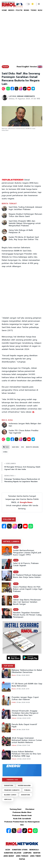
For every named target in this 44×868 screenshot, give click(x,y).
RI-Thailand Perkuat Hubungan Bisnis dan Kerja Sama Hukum (27, 576)
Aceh (8, 850)
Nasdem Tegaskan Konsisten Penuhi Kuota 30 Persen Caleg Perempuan (27, 615)
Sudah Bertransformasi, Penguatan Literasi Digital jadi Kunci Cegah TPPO (27, 553)
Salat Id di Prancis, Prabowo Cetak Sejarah (26, 564)
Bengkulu (34, 850)
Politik (5, 67)
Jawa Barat (9, 856)
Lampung (27, 853)
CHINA (5, 452)
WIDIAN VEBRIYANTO (26, 96)
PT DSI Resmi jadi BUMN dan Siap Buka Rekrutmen (27, 685)
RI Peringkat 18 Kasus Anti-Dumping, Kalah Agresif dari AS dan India (22, 468)
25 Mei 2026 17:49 (24, 745)
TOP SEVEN (8, 666)
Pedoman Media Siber (22, 812)
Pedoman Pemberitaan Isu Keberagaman (22, 822)
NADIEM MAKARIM (24, 785)
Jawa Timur (35, 856)
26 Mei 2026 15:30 (23, 730)
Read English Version (27, 67)
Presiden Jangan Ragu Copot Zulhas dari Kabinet (25, 698)
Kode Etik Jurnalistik (22, 819)
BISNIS (27, 10)
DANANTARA (9, 785)
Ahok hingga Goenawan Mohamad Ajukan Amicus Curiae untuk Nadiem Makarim (27, 740)
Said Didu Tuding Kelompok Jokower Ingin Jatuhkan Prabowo (25, 208)
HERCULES (8, 799)
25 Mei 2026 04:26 (23, 702)
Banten (37, 853)
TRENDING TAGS (12, 780)
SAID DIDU (15, 447)
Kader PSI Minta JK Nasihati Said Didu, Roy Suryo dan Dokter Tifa (24, 238)
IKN (23, 447)
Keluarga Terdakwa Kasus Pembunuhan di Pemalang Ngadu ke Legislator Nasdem (22, 480)
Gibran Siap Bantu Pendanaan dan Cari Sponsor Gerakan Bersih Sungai (27, 602)
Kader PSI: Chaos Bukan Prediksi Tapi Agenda (24, 432)
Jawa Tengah (22, 856)
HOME (4, 10)
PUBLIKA (27, 790)
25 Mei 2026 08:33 (23, 675)
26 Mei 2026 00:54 (24, 759)
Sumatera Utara (20, 850)
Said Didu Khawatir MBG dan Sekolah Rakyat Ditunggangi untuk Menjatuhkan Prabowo (25, 223)
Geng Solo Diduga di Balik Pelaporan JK (21, 231)
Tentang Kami (15, 809)
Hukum (14, 718)
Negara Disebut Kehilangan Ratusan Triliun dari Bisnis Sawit (25, 215)
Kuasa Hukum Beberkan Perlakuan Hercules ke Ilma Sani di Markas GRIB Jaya (26, 754)
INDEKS (11, 10)
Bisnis (14, 675)
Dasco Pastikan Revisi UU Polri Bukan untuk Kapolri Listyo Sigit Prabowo (28, 589)
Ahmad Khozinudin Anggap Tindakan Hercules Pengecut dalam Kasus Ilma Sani (25, 713)
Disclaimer (30, 809)
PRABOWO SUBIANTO (12, 790)
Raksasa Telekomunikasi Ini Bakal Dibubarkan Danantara (27, 671)
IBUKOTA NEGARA (32, 447)
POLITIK (19, 10)
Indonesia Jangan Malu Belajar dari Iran (25, 425)
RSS (22, 825)
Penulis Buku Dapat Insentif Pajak (24, 726)
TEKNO (34, 10)
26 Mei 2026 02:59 (24, 718)
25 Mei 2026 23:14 (23, 689)
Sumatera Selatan (13, 853)
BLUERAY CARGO (10, 795)
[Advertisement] (22, 40)
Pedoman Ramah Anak (22, 815)
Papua (22, 859)
